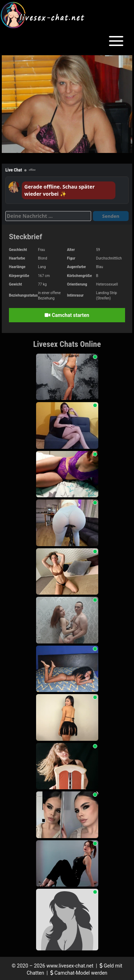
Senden (111, 216)
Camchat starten (67, 315)
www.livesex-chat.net (70, 966)
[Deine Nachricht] (48, 216)
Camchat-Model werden (79, 973)
